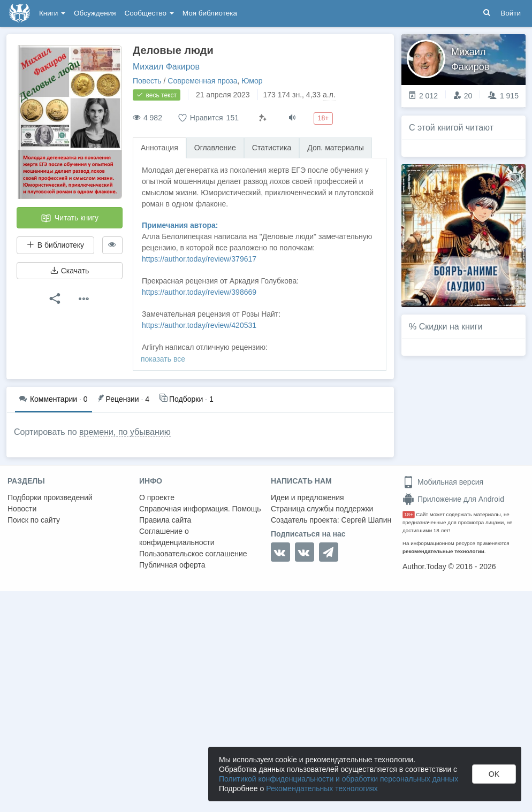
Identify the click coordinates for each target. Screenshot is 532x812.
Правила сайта (165, 520)
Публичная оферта (172, 565)
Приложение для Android (453, 499)
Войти (511, 13)
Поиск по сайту (34, 520)
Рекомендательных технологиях (322, 788)
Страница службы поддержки (322, 509)
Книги (52, 13)
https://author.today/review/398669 (199, 292)
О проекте (157, 497)
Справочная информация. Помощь (200, 509)
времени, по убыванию (125, 432)
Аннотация (159, 148)
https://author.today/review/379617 (199, 259)
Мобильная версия (443, 482)
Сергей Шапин (366, 520)
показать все (163, 359)
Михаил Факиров (166, 67)
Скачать (70, 271)
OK (494, 774)
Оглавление (215, 148)
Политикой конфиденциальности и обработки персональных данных (339, 779)
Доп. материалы (336, 148)
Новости (22, 509)
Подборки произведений (50, 497)
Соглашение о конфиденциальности (177, 537)
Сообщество (149, 13)
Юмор (252, 81)
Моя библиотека (210, 13)
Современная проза (202, 81)
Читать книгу (70, 218)
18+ (409, 514)
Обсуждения (95, 13)
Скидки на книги (451, 327)
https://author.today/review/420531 (199, 325)
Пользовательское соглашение (193, 554)
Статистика (272, 148)
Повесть (147, 81)
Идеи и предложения (307, 497)
